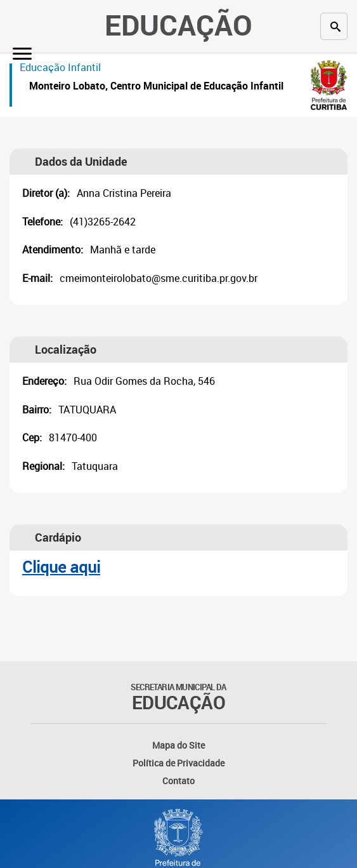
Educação (178, 24)
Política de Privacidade (178, 763)
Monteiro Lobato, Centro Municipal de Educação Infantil (156, 87)
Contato (178, 781)
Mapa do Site (178, 745)
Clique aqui (61, 567)
